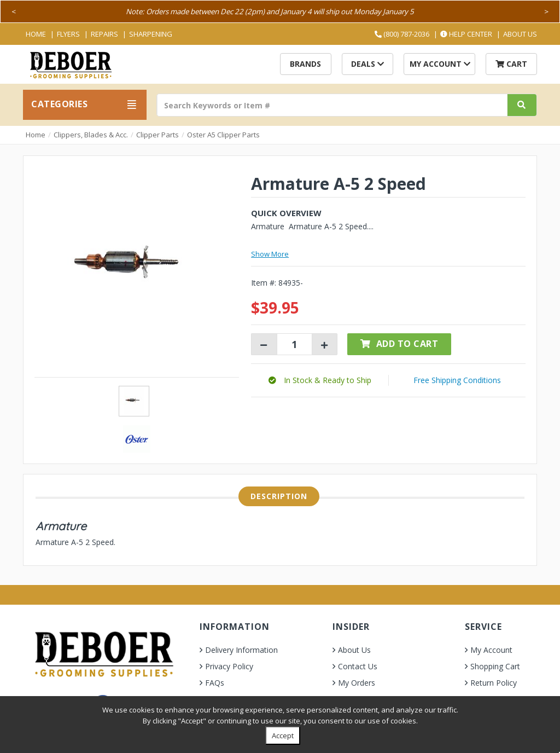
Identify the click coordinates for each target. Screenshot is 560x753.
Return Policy (494, 683)
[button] (320, 380)
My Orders (357, 683)
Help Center (466, 34)
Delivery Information (241, 650)
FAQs (215, 683)
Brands (305, 64)
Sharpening (151, 34)
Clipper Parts (157, 135)
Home (36, 34)
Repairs (104, 34)
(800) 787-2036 (402, 34)
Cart (511, 64)
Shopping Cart (495, 666)
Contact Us (358, 666)
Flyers (68, 34)
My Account (440, 64)
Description (279, 496)
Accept (283, 735)
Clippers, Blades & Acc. (91, 135)
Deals (367, 64)
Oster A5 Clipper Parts (223, 135)
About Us (520, 34)
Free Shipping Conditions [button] (457, 380)
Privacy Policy (229, 666)
